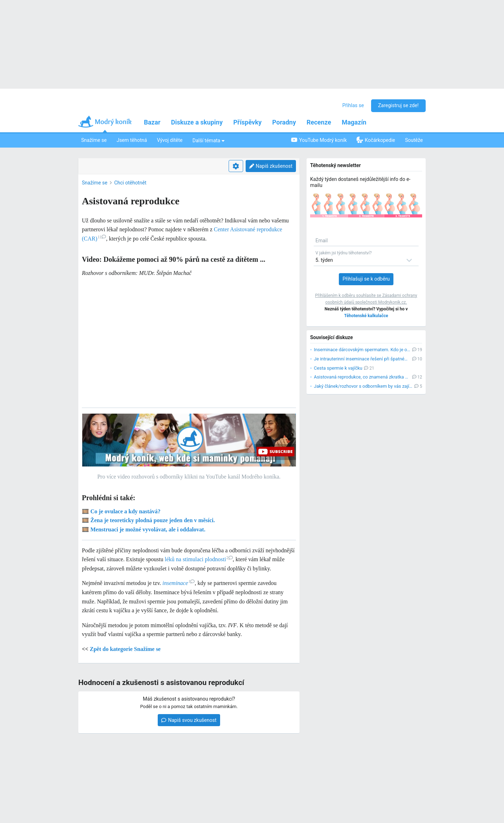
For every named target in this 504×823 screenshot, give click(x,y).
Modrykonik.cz (392, 302)
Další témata (209, 140)
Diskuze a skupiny (197, 122)
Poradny (284, 122)
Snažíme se (94, 140)
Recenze (319, 122)
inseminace (178, 583)
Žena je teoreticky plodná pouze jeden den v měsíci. (153, 520)
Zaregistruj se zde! (398, 105)
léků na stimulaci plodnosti (199, 559)
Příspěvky (247, 122)
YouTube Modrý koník (319, 140)
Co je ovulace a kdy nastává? (125, 511)
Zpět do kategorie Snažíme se (125, 649)
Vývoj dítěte (170, 140)
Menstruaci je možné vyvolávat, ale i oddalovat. (148, 529)
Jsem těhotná (132, 140)
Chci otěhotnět (130, 183)
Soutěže (414, 140)
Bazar (152, 122)
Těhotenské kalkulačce (366, 316)
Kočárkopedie (376, 140)
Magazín (354, 122)
